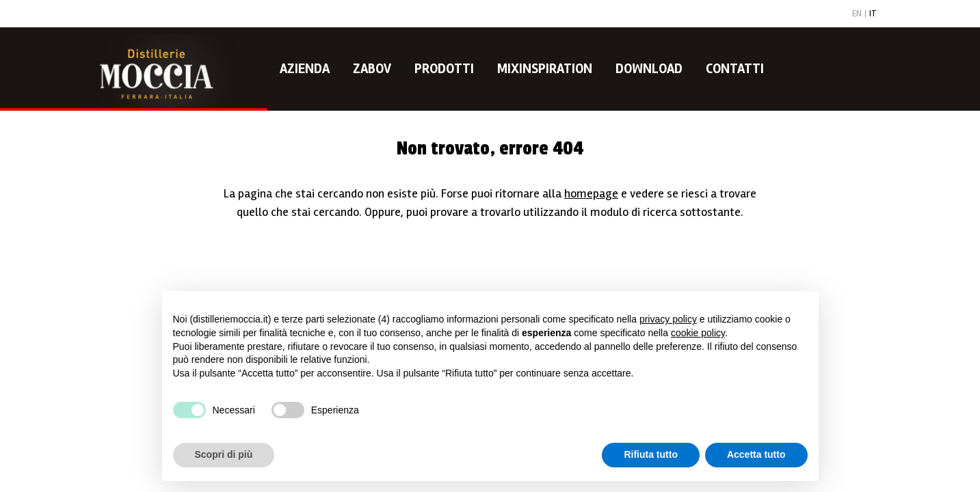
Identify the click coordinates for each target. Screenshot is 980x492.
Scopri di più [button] (224, 454)
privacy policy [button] (668, 319)
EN (857, 14)
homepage (591, 193)
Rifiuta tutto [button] (651, 454)
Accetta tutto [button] (756, 454)
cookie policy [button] (698, 333)
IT (873, 14)
